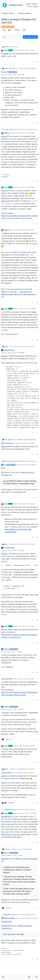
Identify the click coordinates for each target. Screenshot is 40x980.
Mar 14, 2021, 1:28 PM (15, 550)
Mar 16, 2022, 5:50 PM (27, 813)
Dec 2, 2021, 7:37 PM (15, 652)
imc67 (6, 72)
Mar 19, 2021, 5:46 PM (27, 626)
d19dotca (7, 133)
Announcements (8, 27)
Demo (34, 4)
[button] (3, 977)
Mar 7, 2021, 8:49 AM (29, 465)
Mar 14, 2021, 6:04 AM (27, 504)
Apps (28, 4)
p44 (6, 440)
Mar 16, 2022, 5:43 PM (26, 773)
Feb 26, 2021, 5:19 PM (27, 187)
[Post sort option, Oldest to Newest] (4, 37)
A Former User (9, 443)
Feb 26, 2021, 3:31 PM (15, 75)
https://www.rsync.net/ (10, 834)
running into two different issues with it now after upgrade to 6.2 (19, 294)
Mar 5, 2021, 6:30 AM (24, 230)
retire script (6, 201)
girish (6, 50)
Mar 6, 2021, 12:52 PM (15, 353)
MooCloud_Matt (9, 918)
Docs (30, 6)
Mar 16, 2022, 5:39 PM (27, 746)
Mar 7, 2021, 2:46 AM (27, 443)
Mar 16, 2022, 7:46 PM (15, 855)
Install (36, 6)
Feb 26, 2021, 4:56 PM (24, 133)
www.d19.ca (5, 177)
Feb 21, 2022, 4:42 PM (15, 709)
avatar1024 (8, 679)
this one (4, 790)
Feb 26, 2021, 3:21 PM (27, 50)
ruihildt (7, 47)
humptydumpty (9, 350)
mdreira (7, 649)
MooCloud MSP (6, 952)
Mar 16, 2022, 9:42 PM (29, 918)
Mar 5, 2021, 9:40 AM (27, 309)
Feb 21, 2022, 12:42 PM (26, 679)
